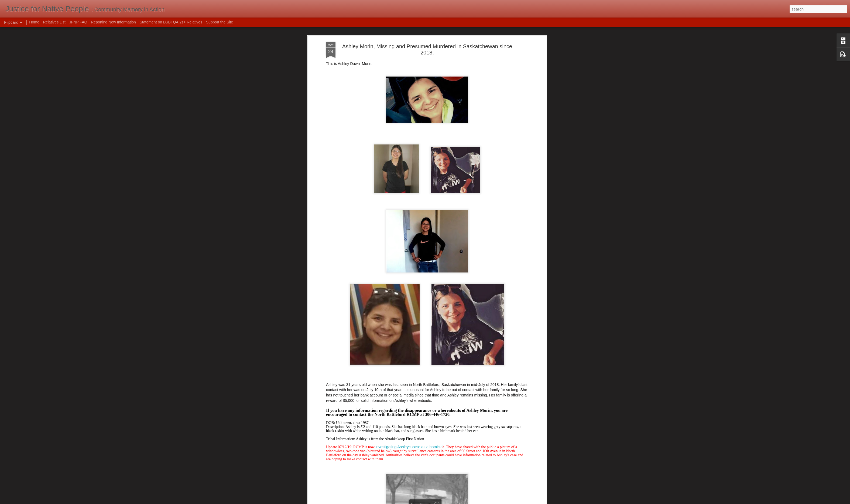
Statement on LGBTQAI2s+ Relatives (171, 22)
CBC (330, 371)
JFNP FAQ (78, 22)
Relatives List (54, 22)
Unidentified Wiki (340, 377)
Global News (337, 366)
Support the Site (220, 22)
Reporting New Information (113, 22)
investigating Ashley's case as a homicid (409, 250)
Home (34, 22)
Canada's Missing (341, 382)
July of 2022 (450, 348)
